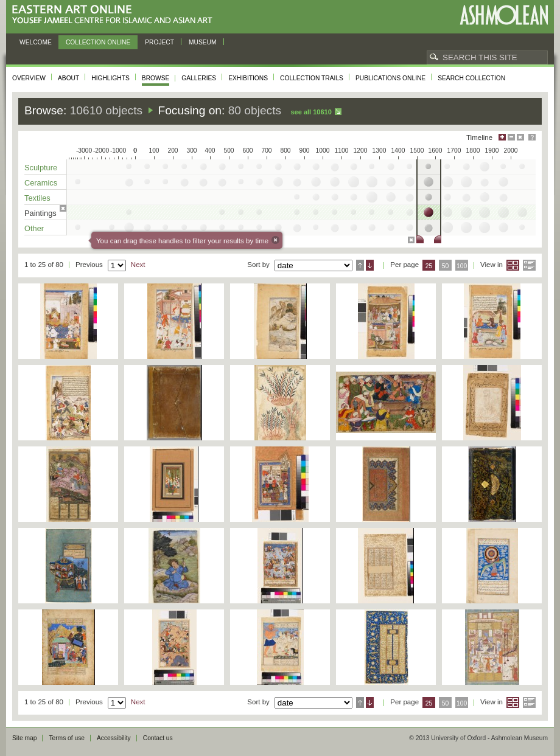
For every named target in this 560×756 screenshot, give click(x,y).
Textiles (37, 198)
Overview (29, 78)
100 (462, 266)
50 (446, 266)
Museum (203, 42)
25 (429, 266)
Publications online (390, 78)
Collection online (98, 42)
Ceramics (41, 183)
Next (138, 265)
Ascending (360, 265)
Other (34, 228)
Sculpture (41, 168)
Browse (156, 78)
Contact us (158, 738)
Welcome (36, 42)
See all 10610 (311, 112)
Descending (370, 265)
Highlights (110, 78)
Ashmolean (504, 15)
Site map (24, 738)
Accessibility (114, 738)
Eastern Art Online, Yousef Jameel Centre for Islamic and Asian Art (115, 15)
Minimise (511, 137)
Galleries (199, 78)
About (68, 78)
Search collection (471, 78)
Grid (513, 265)
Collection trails (312, 78)
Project (159, 42)
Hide (520, 137)
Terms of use (67, 738)
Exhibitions (248, 78)
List (529, 265)
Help (532, 137)
